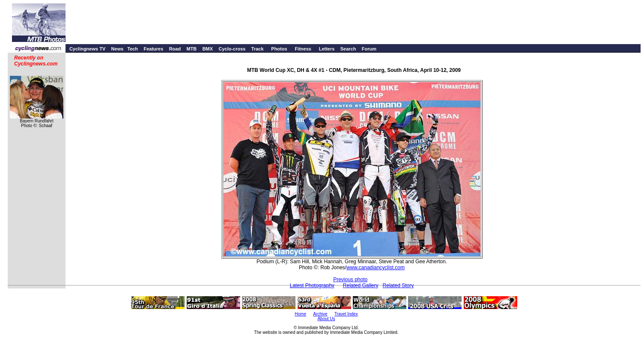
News (118, 49)
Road (175, 49)
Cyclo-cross (232, 49)
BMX (208, 49)
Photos (279, 49)
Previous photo (350, 280)
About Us (326, 319)
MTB (191, 49)
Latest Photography (312, 285)
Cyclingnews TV (87, 49)
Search (348, 49)
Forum (369, 49)
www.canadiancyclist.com (376, 268)
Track (258, 49)
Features (153, 49)
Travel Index (346, 314)
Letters (327, 49)
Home (300, 314)
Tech (133, 49)
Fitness (303, 49)
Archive (320, 314)
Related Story (398, 285)
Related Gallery (361, 285)
